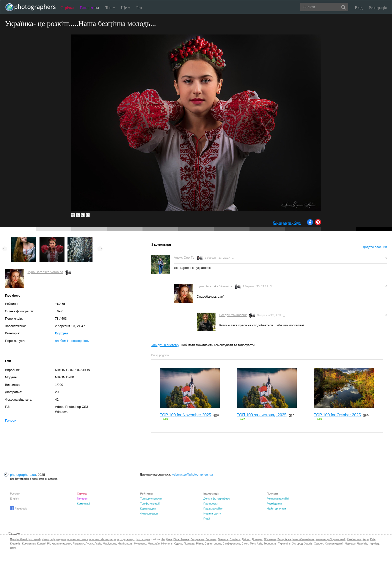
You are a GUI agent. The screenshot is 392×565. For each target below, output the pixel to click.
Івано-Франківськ (303, 539)
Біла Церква (181, 539)
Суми (245, 544)
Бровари (211, 539)
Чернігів (362, 544)
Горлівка (235, 539)
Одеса (178, 544)
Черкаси (350, 544)
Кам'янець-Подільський (330, 539)
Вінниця (223, 539)
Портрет (62, 333)
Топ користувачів (151, 499)
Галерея (89, 8)
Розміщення (274, 504)
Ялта (13, 548)
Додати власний (375, 247)
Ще (126, 8)
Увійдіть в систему (165, 345)
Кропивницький (61, 544)
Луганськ (78, 544)
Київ (373, 539)
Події (207, 519)
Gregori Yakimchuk (233, 315)
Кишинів (15, 544)
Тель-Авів (256, 544)
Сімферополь (231, 544)
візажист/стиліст (77, 539)
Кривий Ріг (44, 544)
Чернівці (374, 544)
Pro (139, 8)
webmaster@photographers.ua (192, 475)
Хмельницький (334, 544)
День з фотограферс (217, 499)
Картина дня (148, 509)
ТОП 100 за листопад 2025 (262, 415)
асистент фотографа (102, 539)
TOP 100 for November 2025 (185, 415)
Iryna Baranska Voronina (45, 272)
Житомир (270, 539)
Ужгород (297, 544)
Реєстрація (378, 8)
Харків (308, 544)
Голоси (11, 420)
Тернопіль (270, 544)
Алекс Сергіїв (184, 258)
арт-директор (126, 539)
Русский (15, 494)
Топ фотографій (150, 504)
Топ (110, 8)
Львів (98, 544)
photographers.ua (23, 475)
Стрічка (67, 8)
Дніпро (246, 539)
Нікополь (167, 544)
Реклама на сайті (278, 499)
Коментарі (83, 504)
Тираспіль (284, 544)
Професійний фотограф (25, 539)
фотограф (48, 539)
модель (61, 539)
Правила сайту (213, 509)
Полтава (189, 544)
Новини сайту (212, 514)
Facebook (18, 509)
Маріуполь (109, 544)
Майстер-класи (276, 509)
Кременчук (29, 544)
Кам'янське (354, 539)
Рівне (199, 544)
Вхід (359, 8)
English (14, 499)
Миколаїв (154, 544)
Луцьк (89, 544)
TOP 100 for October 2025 (337, 415)
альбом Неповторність (72, 341)
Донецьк (257, 539)
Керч (365, 539)
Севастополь (213, 544)
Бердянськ (197, 539)
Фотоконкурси (149, 514)
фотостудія (143, 539)
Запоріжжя (284, 539)
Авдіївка (167, 539)
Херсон (319, 544)
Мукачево (140, 544)
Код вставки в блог (287, 223)
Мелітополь (125, 544)
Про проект (211, 504)
